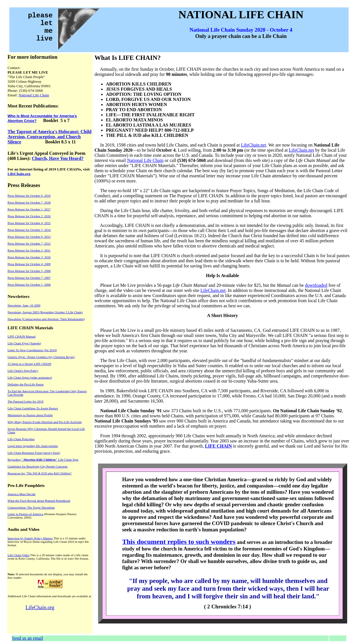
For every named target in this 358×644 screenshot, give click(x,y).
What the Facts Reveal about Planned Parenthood (39, 501)
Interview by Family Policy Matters (30, 538)
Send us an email (28, 638)
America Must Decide (21, 494)
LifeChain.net (253, 145)
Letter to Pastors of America (25, 514)
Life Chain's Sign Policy (23, 371)
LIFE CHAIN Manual (21, 336)
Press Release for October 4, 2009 (29, 264)
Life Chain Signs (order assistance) (30, 377)
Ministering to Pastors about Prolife (30, 415)
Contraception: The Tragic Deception (31, 507)
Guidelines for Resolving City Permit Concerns (37, 466)
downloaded (316, 285)
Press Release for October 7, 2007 (29, 278)
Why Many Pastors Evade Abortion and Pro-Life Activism (44, 422)
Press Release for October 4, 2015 (29, 223)
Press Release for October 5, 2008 (29, 271)
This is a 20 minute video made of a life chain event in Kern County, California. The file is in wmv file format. (48, 557)
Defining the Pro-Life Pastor (26, 384)
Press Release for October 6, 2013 (29, 237)
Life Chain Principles (21, 439)
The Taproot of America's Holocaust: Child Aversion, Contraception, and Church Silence (49, 137)
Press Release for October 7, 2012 (29, 243)
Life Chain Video (18, 555)
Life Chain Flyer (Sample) (24, 343)
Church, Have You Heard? (58, 158)
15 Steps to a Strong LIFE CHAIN (29, 364)
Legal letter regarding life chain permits (33, 446)
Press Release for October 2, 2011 (29, 250)
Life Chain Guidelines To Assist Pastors (33, 408)
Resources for (40, 473)
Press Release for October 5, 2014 (29, 230)
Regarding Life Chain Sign (43, 460)
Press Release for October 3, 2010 (29, 257)
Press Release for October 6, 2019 (29, 196)
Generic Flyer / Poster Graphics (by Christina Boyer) (41, 357)
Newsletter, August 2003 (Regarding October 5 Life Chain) (45, 312)
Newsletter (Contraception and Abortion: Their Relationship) (46, 319)
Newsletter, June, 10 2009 (24, 305)
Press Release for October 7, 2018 (29, 202)
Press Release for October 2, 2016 (29, 216)
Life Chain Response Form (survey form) (34, 453)
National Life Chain (34, 95)
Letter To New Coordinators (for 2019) (32, 350)
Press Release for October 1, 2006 (29, 285)
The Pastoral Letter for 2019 (25, 401)
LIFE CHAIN (218, 446)
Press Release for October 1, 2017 (29, 209)
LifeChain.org (19, 174)
